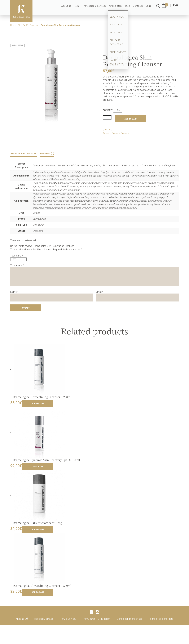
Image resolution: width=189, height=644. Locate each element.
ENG (175, 7)
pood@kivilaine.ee (44, 619)
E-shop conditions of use (129, 619)
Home (13, 25)
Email (100, 292)
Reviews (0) (52, 154)
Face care (34, 25)
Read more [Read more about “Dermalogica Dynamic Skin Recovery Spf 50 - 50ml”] (38, 467)
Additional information (26, 154)
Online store (118, 8)
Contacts (139, 8)
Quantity (108, 110)
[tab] (26, 154)
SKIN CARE (23, 25)
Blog (129, 8)
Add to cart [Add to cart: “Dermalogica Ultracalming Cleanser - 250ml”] (38, 404)
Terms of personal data (161, 619)
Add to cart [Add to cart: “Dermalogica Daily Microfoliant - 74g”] (38, 530)
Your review (17, 266)
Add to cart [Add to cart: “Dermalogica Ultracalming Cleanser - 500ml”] (38, 593)
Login (149, 8)
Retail (81, 8)
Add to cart (131, 119)
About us (71, 8)
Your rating (17, 256)
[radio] (118, 110)
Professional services (98, 8)
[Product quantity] (107, 117)
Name (14, 292)
